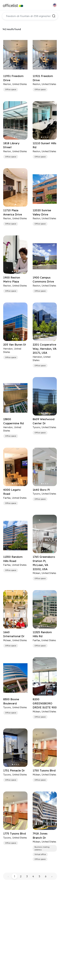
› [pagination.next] (52, 876)
